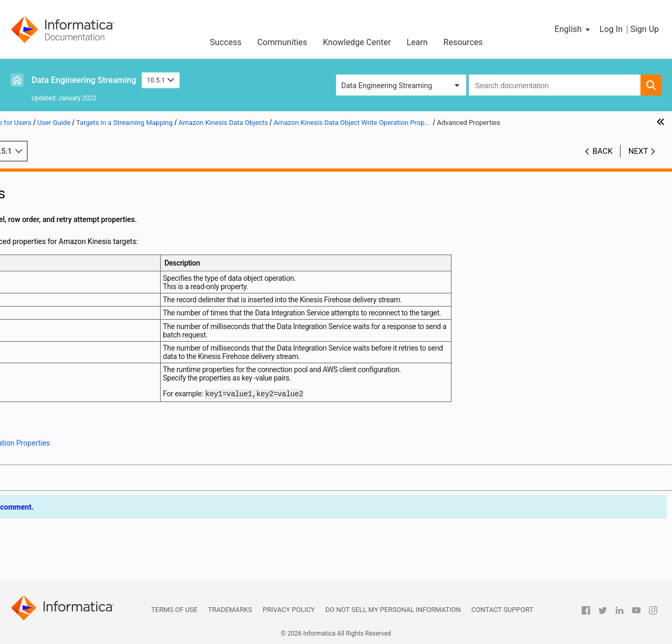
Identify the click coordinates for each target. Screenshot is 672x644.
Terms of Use (174, 610)
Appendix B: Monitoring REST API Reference (89, 563)
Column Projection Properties (102, 354)
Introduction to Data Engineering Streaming (88, 188)
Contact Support (502, 610)
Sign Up (644, 29)
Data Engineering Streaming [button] (387, 86)
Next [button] (638, 162)
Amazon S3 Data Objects (74, 365)
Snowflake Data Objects (72, 519)
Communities (282, 42)
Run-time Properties (87, 332)
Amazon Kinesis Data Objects (82, 266)
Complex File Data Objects (76, 398)
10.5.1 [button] (161, 80)
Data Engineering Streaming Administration (88, 199)
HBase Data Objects (66, 431)
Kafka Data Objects (65, 453)
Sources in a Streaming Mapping (70, 210)
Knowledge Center (357, 42)
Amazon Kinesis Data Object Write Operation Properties (95, 288)
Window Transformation (56, 541)
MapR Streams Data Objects (80, 475)
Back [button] (603, 162)
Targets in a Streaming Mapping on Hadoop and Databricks (100, 244)
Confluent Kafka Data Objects (82, 409)
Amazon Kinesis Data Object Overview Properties (106, 277)
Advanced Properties (88, 343)
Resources (463, 42)
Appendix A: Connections (58, 552)
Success (226, 42)
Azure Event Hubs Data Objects (84, 376)
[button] (573, 29)
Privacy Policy (288, 610)
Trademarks (230, 610)
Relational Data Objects (72, 508)
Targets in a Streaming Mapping (69, 221)
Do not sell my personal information (393, 610)
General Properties (85, 299)
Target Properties (83, 321)
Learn (417, 42)
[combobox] (555, 85)
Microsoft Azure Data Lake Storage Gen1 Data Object (95, 487)
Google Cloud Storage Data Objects (91, 420)
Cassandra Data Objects (73, 387)
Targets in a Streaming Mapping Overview (100, 233)
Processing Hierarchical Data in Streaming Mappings (100, 255)
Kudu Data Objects (64, 464)
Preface (30, 177)
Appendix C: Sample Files (59, 574)
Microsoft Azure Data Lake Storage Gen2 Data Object (95, 498)
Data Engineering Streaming (84, 80)
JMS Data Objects (63, 442)
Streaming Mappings (51, 530)
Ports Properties (81, 310)
